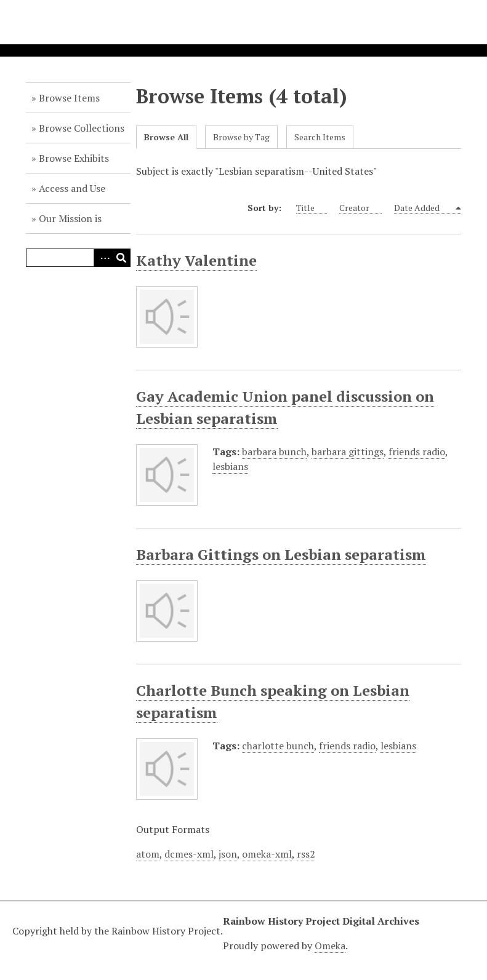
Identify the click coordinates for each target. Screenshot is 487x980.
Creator (360, 208)
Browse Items (69, 98)
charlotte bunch (278, 746)
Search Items (320, 137)
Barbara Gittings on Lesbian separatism (281, 554)
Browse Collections (82, 128)
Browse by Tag (241, 137)
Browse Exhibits (74, 158)
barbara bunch (274, 452)
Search (121, 258)
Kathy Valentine (196, 260)
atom (148, 854)
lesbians (230, 466)
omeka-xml (267, 854)
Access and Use (72, 188)
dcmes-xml (189, 854)
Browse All (166, 137)
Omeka (330, 946)
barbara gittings (348, 452)
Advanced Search (103, 258)
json (228, 854)
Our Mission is (70, 218)
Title (312, 208)
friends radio (417, 452)
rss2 (306, 854)
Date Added (424, 208)
